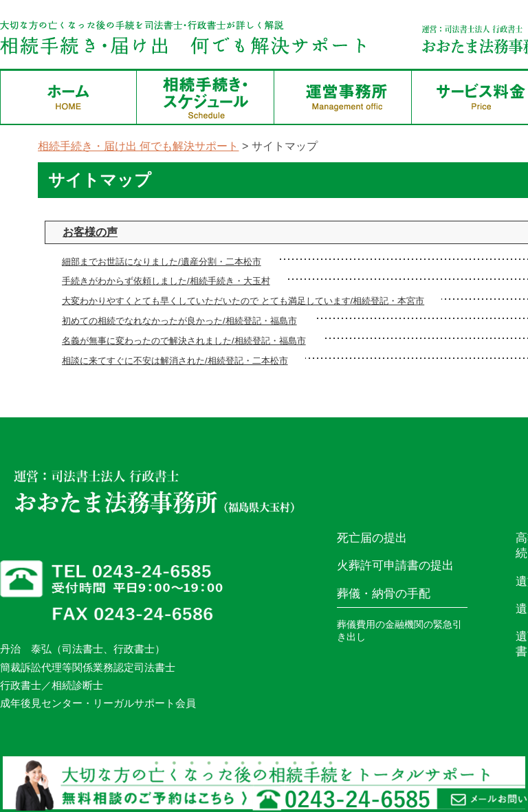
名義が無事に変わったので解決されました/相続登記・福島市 (184, 341)
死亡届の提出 (372, 538)
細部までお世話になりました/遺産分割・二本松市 (162, 262)
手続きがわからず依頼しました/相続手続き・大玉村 (166, 281)
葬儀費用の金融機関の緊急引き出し (399, 630)
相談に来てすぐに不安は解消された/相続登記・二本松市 (175, 361)
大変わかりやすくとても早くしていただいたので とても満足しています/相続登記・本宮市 (243, 301)
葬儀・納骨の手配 (384, 594)
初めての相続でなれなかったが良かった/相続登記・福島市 (179, 321)
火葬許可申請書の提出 (395, 566)
